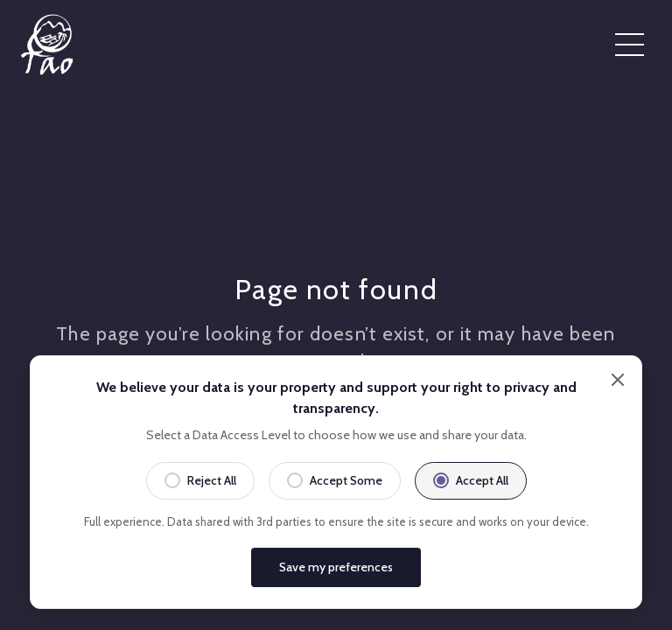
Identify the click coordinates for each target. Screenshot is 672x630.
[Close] (618, 431)
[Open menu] (630, 45)
